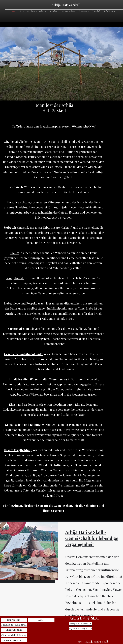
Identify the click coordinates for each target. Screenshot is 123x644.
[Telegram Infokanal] (81, 624)
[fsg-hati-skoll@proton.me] (81, 628)
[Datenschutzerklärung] (14, 625)
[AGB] (41, 620)
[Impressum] (14, 620)
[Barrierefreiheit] (14, 640)
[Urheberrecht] (14, 630)
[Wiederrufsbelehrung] (14, 635)
